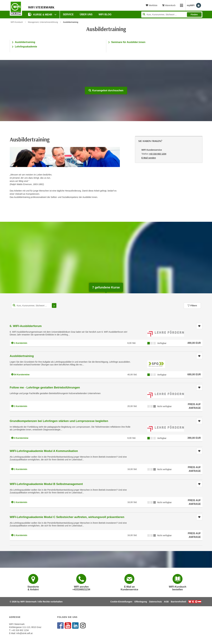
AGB (166, 602)
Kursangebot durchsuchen (106, 90)
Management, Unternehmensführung (43, 22)
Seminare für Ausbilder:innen (128, 42)
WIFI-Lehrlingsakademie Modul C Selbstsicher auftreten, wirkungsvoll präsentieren (67, 517)
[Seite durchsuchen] (172, 15)
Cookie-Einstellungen (121, 602)
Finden (194, 15)
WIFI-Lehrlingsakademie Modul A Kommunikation (44, 451)
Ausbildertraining (25, 42)
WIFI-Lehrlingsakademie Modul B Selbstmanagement (46, 484)
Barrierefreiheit (179, 602)
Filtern (192, 306)
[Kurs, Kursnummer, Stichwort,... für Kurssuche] (34, 306)
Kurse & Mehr (41, 14)
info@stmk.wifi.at (24, 633)
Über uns (86, 14)
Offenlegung (141, 602)
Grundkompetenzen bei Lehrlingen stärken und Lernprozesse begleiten (59, 421)
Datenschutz (155, 602)
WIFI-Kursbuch (17, 22)
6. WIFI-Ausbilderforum (26, 326)
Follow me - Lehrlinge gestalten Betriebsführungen (45, 387)
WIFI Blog (105, 14)
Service (68, 14)
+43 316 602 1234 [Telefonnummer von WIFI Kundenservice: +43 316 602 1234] (158, 154)
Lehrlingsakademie (26, 47)
